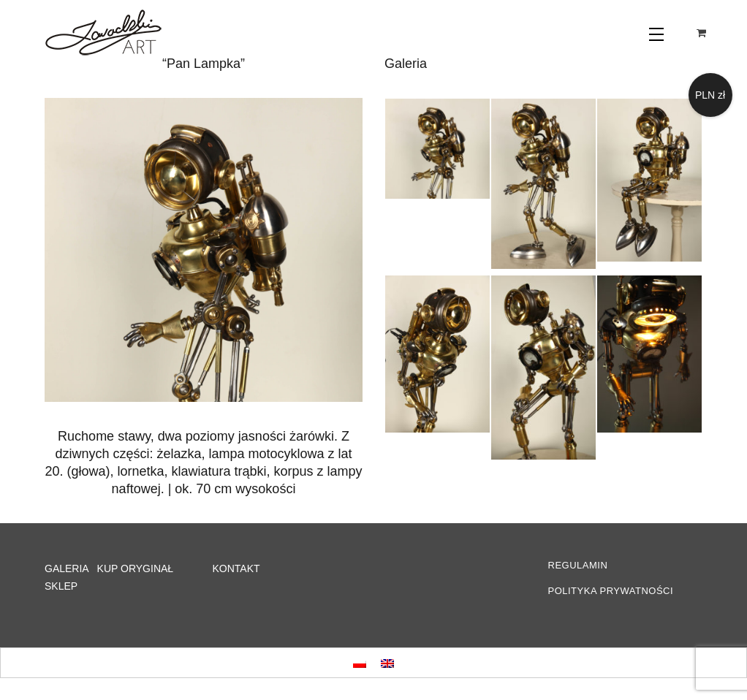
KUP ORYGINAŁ (136, 568)
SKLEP (61, 586)
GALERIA (67, 568)
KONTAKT (236, 568)
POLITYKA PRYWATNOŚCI (611, 591)
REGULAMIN (578, 565)
